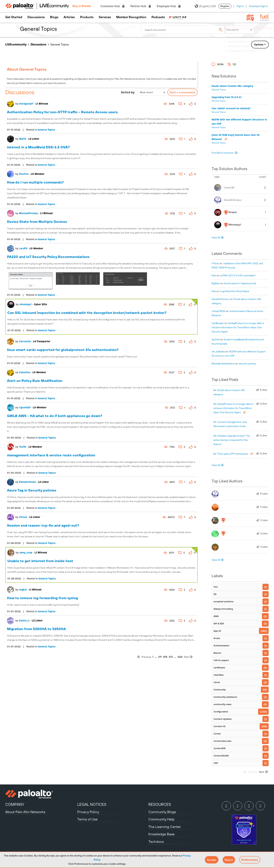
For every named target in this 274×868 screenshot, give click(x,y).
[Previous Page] (144, 657)
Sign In (240, 6)
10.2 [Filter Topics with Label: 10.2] (216, 587)
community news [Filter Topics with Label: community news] (222, 704)
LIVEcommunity (16, 44)
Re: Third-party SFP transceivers (231, 454)
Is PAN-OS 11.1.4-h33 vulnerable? (238, 275)
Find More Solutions (223, 153)
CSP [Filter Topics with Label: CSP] (216, 763)
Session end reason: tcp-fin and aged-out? (43, 525)
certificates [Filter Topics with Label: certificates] (219, 668)
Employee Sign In (259, 6)
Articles (69, 17)
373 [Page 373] (171, 657)
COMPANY (15, 804)
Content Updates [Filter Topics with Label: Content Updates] (223, 719)
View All (216, 238)
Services (105, 17)
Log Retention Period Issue (235, 291)
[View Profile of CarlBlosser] (218, 323)
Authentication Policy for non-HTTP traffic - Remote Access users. (63, 112)
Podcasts (158, 17)
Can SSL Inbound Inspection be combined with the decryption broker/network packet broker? (87, 313)
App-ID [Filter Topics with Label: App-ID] (217, 631)
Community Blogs (162, 812)
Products (87, 17)
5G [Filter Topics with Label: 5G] (215, 594)
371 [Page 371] (160, 657)
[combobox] (183, 30)
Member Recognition (131, 17)
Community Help (161, 819)
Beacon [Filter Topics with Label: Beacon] (217, 653)
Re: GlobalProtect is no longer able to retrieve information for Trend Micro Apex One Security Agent (233, 408)
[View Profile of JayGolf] (216, 339)
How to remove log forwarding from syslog (42, 598)
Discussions (36, 17)
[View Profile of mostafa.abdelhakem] (223, 364)
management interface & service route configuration (51, 455)
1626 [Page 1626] (180, 657)
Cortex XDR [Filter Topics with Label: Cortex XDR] (219, 748)
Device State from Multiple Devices (37, 222)
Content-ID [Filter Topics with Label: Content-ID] (219, 726)
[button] (212, 860)
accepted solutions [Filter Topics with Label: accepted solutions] (223, 602)
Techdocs (156, 842)
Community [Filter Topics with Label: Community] (220, 690)
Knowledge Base (161, 834)
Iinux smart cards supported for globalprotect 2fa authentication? (63, 350)
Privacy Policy (88, 812)
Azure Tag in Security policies (32, 490)
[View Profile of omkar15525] (218, 311)
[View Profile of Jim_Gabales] (218, 351)
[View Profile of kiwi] (214, 275)
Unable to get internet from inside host (40, 561)
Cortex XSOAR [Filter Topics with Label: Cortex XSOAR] (221, 756)
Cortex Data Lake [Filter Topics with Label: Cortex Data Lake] (222, 741)
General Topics (46, 130)
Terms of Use (87, 819)
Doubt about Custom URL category (232, 86)
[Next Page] (190, 657)
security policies (247, 364)
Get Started (14, 17)
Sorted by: (128, 92)
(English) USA (205, 6)
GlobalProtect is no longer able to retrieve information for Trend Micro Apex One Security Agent (238, 327)
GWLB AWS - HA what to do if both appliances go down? (55, 416)
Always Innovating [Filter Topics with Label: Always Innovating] (223, 609)
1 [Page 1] (153, 657)
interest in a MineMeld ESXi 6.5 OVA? (38, 147)
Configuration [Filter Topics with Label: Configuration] (221, 712)
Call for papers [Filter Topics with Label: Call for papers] (221, 660)
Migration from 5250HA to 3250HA (36, 629)
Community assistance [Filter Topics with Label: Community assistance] (225, 697)
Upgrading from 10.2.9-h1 (227, 97)
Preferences (250, 860)
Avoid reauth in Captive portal (240, 283)
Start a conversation (183, 92)
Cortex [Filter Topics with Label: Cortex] (217, 734)
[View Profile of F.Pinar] (215, 263)
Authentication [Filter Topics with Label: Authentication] (221, 646)
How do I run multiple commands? (35, 182)
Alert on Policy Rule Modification (35, 381)
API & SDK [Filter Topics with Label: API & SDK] (219, 624)
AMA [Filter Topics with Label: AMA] (216, 616)
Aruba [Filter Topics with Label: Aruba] (217, 638)
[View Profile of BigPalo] (216, 283)
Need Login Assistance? (253, 54)
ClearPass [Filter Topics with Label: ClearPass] (219, 675)
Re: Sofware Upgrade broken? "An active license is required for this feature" (232, 440)
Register (225, 6)
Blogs (54, 17)
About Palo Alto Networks (25, 812)
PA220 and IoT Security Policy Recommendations (48, 257)
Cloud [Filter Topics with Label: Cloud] (217, 682)
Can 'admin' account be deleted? (231, 108)
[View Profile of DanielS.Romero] (220, 299)
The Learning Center (165, 827)
